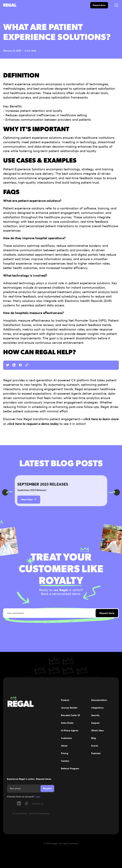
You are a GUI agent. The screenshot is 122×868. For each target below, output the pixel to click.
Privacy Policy (20, 814)
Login (37, 797)
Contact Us (38, 804)
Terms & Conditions (39, 814)
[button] (116, 5)
